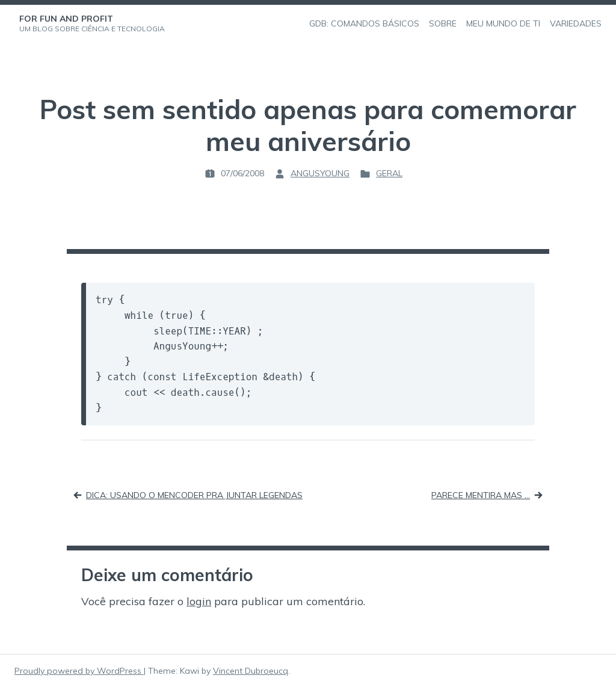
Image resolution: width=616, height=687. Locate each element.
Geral (389, 173)
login (199, 601)
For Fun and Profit (66, 19)
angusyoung (320, 173)
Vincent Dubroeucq (251, 671)
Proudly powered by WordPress (79, 671)
